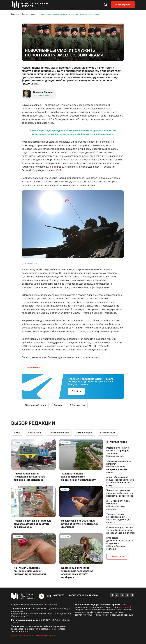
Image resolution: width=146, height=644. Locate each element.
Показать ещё (117, 557)
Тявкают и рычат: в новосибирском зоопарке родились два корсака (119, 518)
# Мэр (17, 433)
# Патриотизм (77, 405)
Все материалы (123, 5)
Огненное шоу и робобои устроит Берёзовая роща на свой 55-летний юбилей (120, 530)
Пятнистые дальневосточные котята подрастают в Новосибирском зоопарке (120, 543)
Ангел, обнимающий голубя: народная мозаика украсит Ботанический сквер (120, 481)
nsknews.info (126, 607)
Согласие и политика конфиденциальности (33, 635)
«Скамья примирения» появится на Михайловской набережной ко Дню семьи (119, 466)
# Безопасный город (35, 405)
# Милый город (84, 433)
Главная (15, 14)
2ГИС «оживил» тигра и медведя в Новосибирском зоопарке (118, 505)
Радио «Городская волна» (84, 595)
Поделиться (32, 367)
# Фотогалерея (108, 433)
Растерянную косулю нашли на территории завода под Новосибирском (118, 452)
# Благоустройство (59, 433)
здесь (97, 357)
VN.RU (60, 170)
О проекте (59, 595)
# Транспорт (35, 433)
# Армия (58, 405)
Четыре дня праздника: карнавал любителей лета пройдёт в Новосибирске (120, 493)
